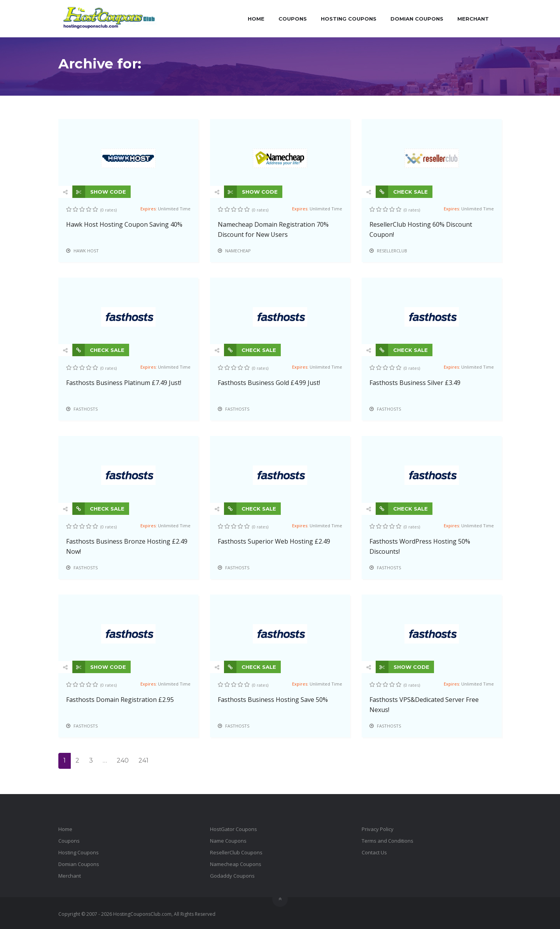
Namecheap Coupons (236, 864)
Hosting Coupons (349, 19)
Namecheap (238, 251)
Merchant (473, 19)
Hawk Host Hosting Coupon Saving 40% (124, 224)
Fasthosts (86, 409)
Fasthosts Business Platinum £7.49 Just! (124, 383)
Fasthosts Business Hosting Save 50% (273, 700)
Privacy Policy (378, 829)
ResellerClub (392, 251)
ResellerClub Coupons (236, 852)
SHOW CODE (99, 192)
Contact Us (374, 852)
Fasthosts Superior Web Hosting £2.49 (274, 541)
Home (256, 19)
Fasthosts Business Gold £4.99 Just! (269, 383)
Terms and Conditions (388, 841)
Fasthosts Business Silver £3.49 (415, 383)
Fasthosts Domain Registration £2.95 (120, 700)
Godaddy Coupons (232, 876)
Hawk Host (86, 251)
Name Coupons (228, 841)
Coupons (293, 19)
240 (123, 760)
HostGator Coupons (234, 829)
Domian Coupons (417, 19)
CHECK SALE (402, 192)
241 (143, 760)
